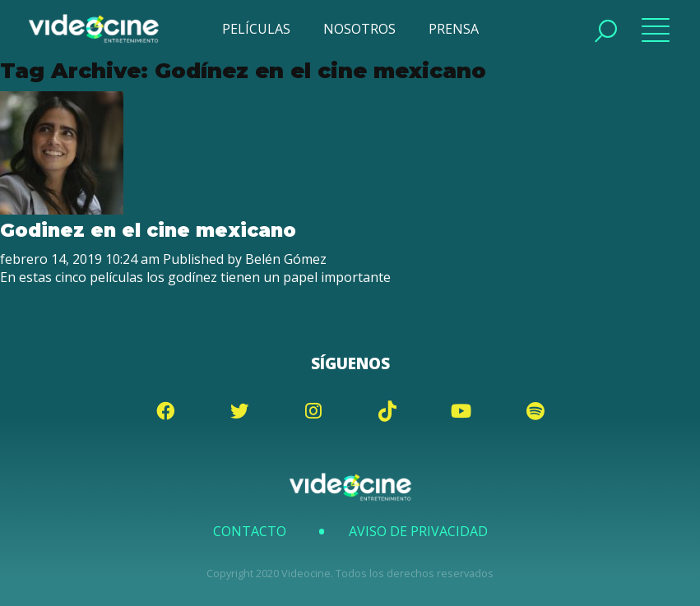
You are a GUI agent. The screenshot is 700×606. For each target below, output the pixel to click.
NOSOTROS (359, 29)
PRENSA (454, 29)
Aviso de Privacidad (418, 531)
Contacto (250, 531)
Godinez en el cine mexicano (148, 230)
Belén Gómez (286, 259)
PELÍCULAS (256, 29)
